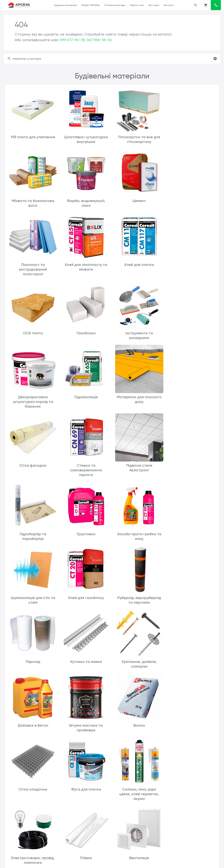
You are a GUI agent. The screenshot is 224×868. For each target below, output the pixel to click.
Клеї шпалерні (86, 727)
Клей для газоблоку (138, 468)
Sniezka (191, 727)
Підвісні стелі (137, 5)
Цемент (86, 200)
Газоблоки (138, 268)
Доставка (154, 5)
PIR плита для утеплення (33, 137)
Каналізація (138, 727)
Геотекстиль (33, 845)
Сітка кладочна (138, 595)
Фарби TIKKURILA (91, 5)
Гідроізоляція (86, 332)
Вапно (86, 595)
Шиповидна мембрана (191, 786)
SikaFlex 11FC (138, 786)
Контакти (169, 5)
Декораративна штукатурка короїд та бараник (33, 337)
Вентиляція (191, 659)
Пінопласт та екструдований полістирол (138, 205)
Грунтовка (191, 400)
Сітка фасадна (191, 332)
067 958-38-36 (99, 40)
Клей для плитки (33, 268)
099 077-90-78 (72, 40)
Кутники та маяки (86, 532)
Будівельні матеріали (65, 5)
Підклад (33, 532)
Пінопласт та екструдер (86, 786)
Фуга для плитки (191, 595)
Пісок (86, 845)
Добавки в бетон (191, 532)
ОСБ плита (86, 268)
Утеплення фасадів (115, 5)
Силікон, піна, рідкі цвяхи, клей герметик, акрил (33, 664)
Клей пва (33, 727)
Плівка (138, 659)
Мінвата (33, 786)
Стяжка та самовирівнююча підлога (33, 405)
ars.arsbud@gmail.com (126, 863)
